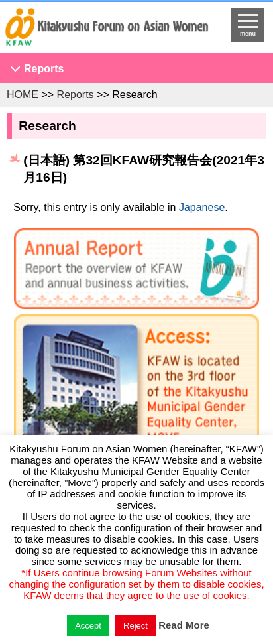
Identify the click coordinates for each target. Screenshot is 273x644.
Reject (136, 626)
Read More (184, 625)
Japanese (202, 207)
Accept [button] (88, 626)
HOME (23, 95)
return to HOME (106, 31)
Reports (44, 69)
